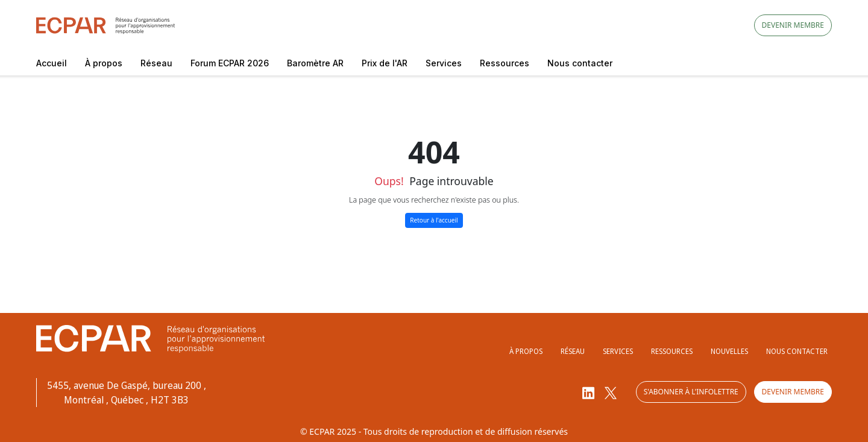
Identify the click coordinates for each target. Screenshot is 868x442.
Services (444, 63)
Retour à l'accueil (434, 220)
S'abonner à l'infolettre (689, 392)
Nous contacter (580, 63)
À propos (104, 63)
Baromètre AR (315, 63)
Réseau (156, 63)
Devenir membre (793, 25)
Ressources (505, 63)
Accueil (52, 63)
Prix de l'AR (385, 63)
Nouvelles (729, 351)
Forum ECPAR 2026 (230, 63)
